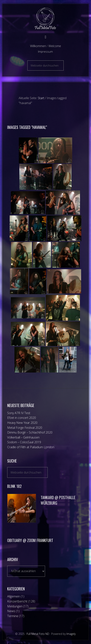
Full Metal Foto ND (45, 19)
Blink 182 (14, 486)
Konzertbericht (17, 601)
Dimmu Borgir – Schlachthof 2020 (30, 432)
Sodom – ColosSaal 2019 (24, 442)
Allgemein (14, 596)
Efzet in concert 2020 (22, 418)
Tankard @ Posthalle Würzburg (58, 500)
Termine (13, 616)
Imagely (71, 634)
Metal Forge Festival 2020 (25, 428)
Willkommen (38, 46)
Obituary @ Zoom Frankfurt (30, 540)
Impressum (45, 51)
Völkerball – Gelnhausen (23, 437)
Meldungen (15, 606)
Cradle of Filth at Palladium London (31, 447)
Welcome (55, 46)
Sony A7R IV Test (19, 413)
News (11, 611)
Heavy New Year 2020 (22, 423)
